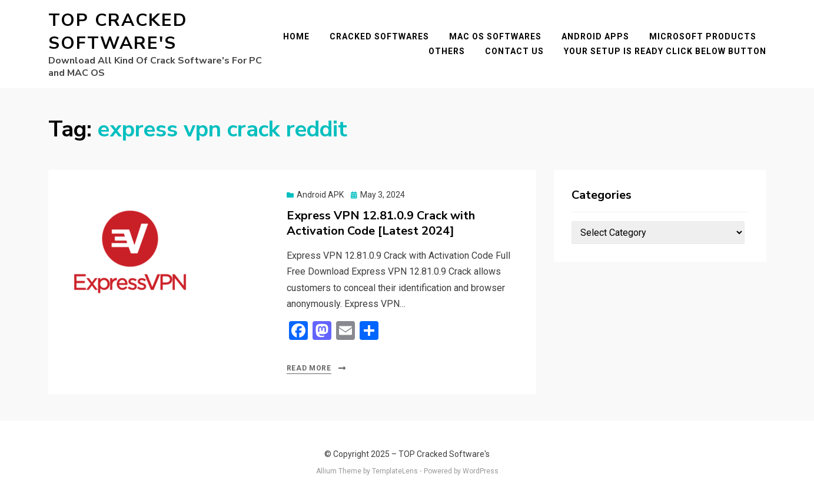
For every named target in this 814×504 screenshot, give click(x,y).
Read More (309, 368)
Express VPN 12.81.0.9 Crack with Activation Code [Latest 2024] (381, 223)
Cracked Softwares (379, 36)
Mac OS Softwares (495, 36)
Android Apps (595, 36)
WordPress (481, 471)
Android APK (320, 195)
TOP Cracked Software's (118, 32)
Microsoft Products (703, 36)
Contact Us (514, 51)
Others (447, 51)
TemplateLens (395, 471)
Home (296, 36)
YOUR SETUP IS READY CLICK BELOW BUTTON (665, 51)
